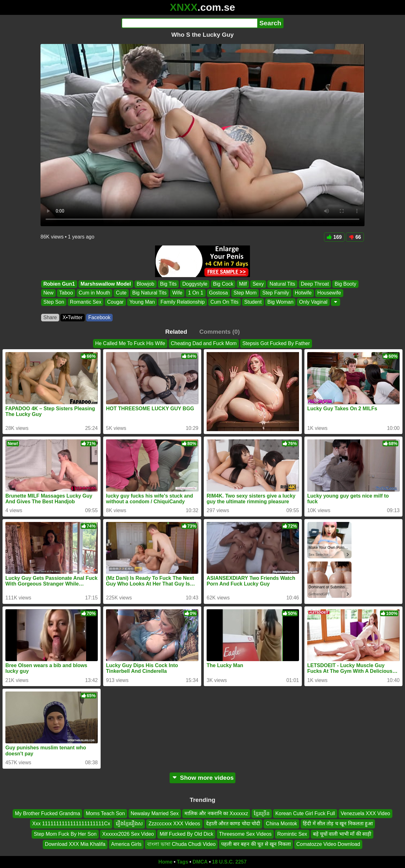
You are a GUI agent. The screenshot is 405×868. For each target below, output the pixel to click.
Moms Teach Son (105, 813)
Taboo (66, 293)
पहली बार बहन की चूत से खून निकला (256, 844)
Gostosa (219, 293)
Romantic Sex (86, 302)
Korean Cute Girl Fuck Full (305, 813)
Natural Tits (282, 284)
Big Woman (280, 302)
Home (165, 862)
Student (253, 302)
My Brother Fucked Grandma (47, 813)
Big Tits (168, 284)
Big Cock (223, 284)
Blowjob (146, 284)
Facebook (99, 317)
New (48, 293)
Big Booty (345, 284)
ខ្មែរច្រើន (262, 813)
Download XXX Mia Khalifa (75, 844)
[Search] (189, 23)
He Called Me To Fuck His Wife (130, 343)
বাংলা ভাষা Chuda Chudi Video (181, 844)
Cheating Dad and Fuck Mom (204, 343)
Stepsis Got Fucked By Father (276, 343)
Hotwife (303, 293)
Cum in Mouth (95, 293)
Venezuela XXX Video (365, 813)
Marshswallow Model (106, 284)
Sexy (258, 284)
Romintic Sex (292, 834)
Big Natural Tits (149, 293)
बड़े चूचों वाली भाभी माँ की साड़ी (342, 834)
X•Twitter (73, 317)
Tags (183, 862)
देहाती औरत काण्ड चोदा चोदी (233, 824)
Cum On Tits (224, 302)
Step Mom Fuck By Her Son (65, 834)
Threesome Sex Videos (245, 834)
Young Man (142, 302)
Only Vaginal (313, 302)
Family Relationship (183, 302)
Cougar (115, 302)
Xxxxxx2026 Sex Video (128, 834)
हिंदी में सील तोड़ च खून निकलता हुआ (338, 824)
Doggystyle (195, 284)
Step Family (276, 293)
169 (334, 237)
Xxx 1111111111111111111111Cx (71, 824)
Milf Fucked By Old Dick (186, 834)
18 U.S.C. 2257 (229, 862)
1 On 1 (196, 293)
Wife (177, 293)
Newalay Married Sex (155, 813)
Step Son (54, 302)
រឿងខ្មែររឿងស (129, 824)
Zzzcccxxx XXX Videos (174, 824)
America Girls (126, 844)
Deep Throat (315, 284)
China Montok (281, 824)
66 (355, 237)
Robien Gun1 (59, 284)
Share (50, 317)
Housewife (329, 293)
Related (176, 332)
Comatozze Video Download (328, 844)
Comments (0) (220, 332)
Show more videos (203, 778)
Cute (121, 293)
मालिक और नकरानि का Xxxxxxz (216, 813)
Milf (243, 284)
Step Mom (245, 293)
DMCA (200, 862)
